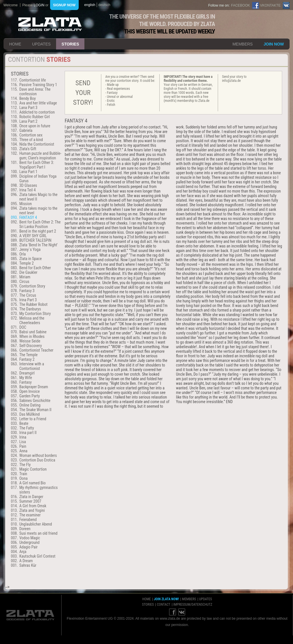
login (39, 5)
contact (164, 605)
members (242, 44)
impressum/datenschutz (193, 605)
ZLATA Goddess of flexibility (50, 24)
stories (70, 44)
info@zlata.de (231, 81)
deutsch (104, 5)
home (15, 44)
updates (41, 44)
